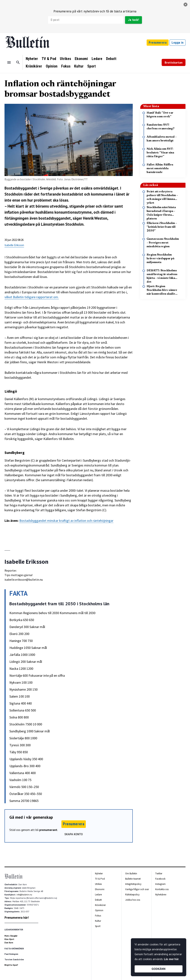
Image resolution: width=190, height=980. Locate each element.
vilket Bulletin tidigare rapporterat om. (32, 297)
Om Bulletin (131, 873)
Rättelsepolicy (132, 895)
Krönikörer (34, 66)
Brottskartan (174, 62)
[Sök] (18, 62)
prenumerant (48, 830)
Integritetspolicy (133, 884)
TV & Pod (49, 59)
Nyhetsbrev (161, 895)
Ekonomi (81, 59)
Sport (92, 66)
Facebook (160, 879)
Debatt (111, 59)
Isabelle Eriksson (14, 245)
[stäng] (185, 5)
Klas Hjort (9, 939)
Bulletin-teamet (133, 879)
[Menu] (9, 62)
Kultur (79, 66)
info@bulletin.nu (24, 895)
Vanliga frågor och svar (137, 889)
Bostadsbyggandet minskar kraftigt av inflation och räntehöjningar (66, 521)
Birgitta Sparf (11, 965)
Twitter (159, 873)
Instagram (160, 884)
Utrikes (65, 59)
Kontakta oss (162, 889)
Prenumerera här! (17, 918)
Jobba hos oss (133, 900)
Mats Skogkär (11, 936)
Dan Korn (9, 943)
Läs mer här (171, 959)
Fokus (66, 66)
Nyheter (32, 59)
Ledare (97, 59)
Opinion (52, 66)
